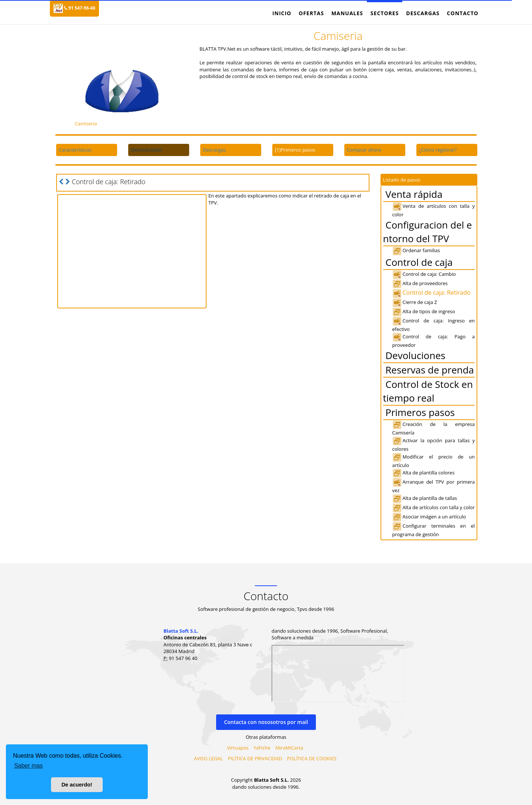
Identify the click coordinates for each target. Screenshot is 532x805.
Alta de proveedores (420, 283)
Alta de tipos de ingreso (424, 311)
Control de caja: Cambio (424, 274)
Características (75, 150)
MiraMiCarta (289, 748)
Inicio (282, 13)
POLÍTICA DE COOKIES (312, 758)
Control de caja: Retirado (432, 292)
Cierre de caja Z (415, 302)
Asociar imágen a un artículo (429, 517)
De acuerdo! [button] (77, 785)
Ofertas (311, 13)
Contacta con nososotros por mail (266, 722)
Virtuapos (238, 748)
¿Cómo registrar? (438, 150)
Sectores (385, 13)
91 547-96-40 (80, 8)
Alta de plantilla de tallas (425, 498)
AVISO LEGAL (209, 758)
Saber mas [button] (28, 766)
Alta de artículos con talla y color (434, 507)
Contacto (463, 13)
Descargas (423, 13)
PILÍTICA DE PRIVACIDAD (255, 758)
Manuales (347, 13)
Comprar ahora (364, 150)
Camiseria (86, 124)
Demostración (146, 150)
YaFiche (262, 748)
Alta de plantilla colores (424, 473)
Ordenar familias (416, 250)
